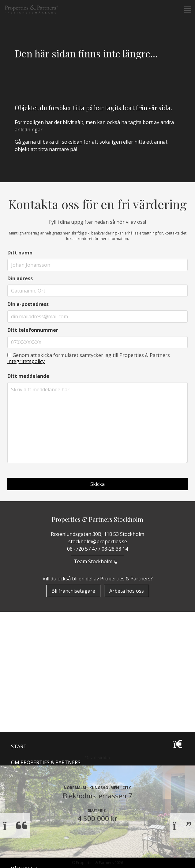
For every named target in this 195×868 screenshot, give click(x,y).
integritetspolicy (26, 361)
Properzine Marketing (41, 711)
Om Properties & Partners (46, 695)
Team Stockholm (97, 561)
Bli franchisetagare (73, 591)
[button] (187, 10)
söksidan (72, 142)
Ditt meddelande (28, 376)
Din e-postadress (28, 304)
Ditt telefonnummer (33, 330)
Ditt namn (20, 253)
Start (19, 679)
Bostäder (24, 727)
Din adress (20, 278)
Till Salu (26, 739)
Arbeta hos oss (127, 591)
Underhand (27, 753)
